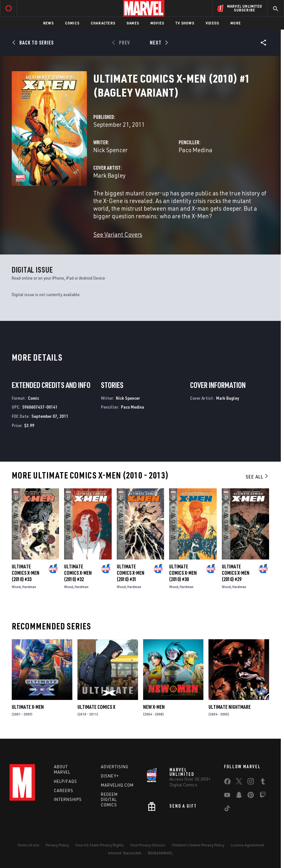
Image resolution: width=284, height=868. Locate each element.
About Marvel (62, 769)
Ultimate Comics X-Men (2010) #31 (131, 573)
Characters (103, 23)
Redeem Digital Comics (109, 800)
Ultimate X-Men (28, 707)
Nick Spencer (110, 150)
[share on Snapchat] (239, 796)
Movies (157, 23)
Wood (16, 587)
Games (133, 23)
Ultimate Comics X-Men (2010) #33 (26, 573)
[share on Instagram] (251, 783)
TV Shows (185, 23)
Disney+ (110, 776)
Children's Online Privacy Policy (198, 845)
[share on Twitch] (263, 796)
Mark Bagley (109, 175)
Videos (212, 23)
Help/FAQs (66, 781)
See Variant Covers (118, 234)
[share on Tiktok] (227, 810)
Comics (72, 23)
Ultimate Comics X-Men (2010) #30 (183, 573)
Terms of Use (28, 845)
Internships (68, 799)
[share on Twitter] (239, 783)
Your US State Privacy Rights (99, 845)
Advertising (115, 767)
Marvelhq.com (117, 785)
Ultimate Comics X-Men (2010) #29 (236, 573)
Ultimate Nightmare (230, 707)
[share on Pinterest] (251, 796)
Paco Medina (195, 150)
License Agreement (247, 845)
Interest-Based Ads (125, 853)
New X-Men (154, 707)
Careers (64, 790)
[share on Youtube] (227, 796)
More (236, 23)
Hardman (29, 587)
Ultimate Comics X (96, 707)
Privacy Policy (57, 845)
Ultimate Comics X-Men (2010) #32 (78, 573)
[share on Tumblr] (263, 783)
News (48, 23)
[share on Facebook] (227, 783)
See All (257, 477)
